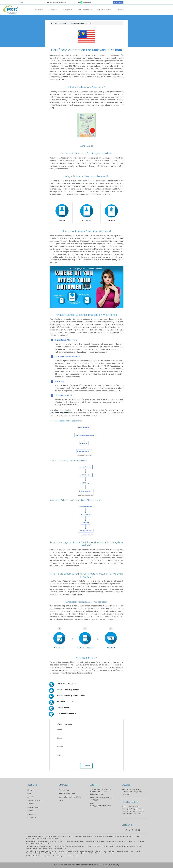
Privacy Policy (64, 790)
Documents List (33, 807)
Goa (33, 838)
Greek (71, 853)
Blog (29, 793)
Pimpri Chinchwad (51, 836)
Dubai (38, 838)
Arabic (69, 851)
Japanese (62, 851)
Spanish (48, 851)
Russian (81, 851)
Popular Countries (104, 10)
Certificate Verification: (34, 856)
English (105, 853)
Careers (30, 811)
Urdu (67, 853)
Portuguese (112, 851)
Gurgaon (117, 841)
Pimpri (129, 789)
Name (60, 738)
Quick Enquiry (118, 2)
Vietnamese (30, 853)
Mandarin (78, 853)
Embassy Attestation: (33, 836)
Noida (57, 838)
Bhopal (28, 838)
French (75, 851)
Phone (60, 747)
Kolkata (110, 836)
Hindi (93, 851)
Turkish (104, 851)
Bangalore (82, 836)
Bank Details (32, 814)
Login (22, 2)
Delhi (104, 836)
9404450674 (85, 2)
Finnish (91, 853)
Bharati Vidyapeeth (59, 856)
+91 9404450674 (102, 798)
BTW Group (108, 865)
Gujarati (119, 851)
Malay (111, 853)
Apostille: (29, 841)
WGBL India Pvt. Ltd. (95, 865)
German (41, 851)
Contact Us (120, 10)
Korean (88, 851)
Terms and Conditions (67, 793)
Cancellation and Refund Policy (70, 797)
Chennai (90, 836)
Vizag (43, 838)
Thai (42, 853)
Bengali (47, 853)
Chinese (55, 851)
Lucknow (29, 848)
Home (30, 790)
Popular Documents (85, 10)
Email (60, 730)
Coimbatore (50, 838)
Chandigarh (117, 836)
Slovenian (98, 853)
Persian (61, 853)
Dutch (37, 853)
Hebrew (85, 853)
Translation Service (32, 851)
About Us (31, 797)
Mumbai (60, 836)
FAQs (61, 800)
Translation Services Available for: (37, 846)
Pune (124, 789)
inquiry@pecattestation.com (57, 2)
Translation (67, 10)
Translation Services (35, 800)
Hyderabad (97, 836)
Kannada (54, 853)
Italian (98, 851)
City (59, 755)
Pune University (47, 856)
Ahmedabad (137, 789)
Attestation (53, 10)
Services (39, 10)
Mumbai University (73, 856)
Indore (76, 836)
